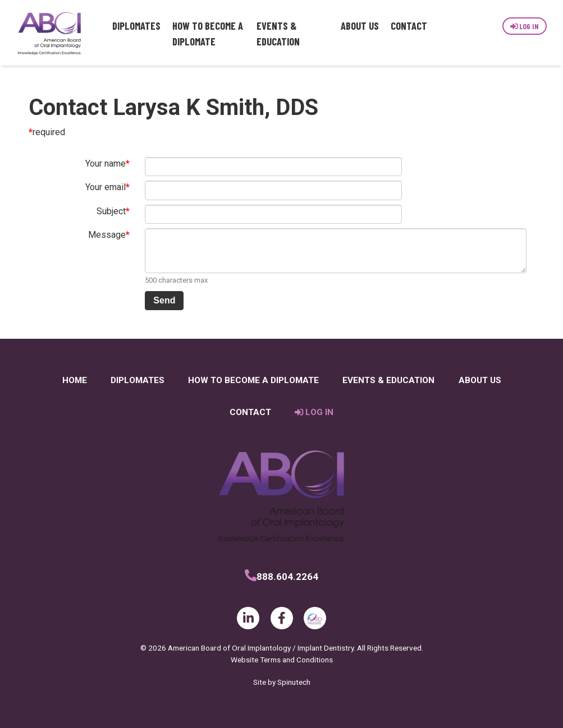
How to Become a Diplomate (208, 34)
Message (107, 235)
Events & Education (278, 34)
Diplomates (136, 26)
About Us (360, 26)
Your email (106, 187)
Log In (525, 26)
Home (75, 380)
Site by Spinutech (282, 682)
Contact (409, 26)
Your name (106, 163)
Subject (111, 211)
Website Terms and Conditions (282, 660)
